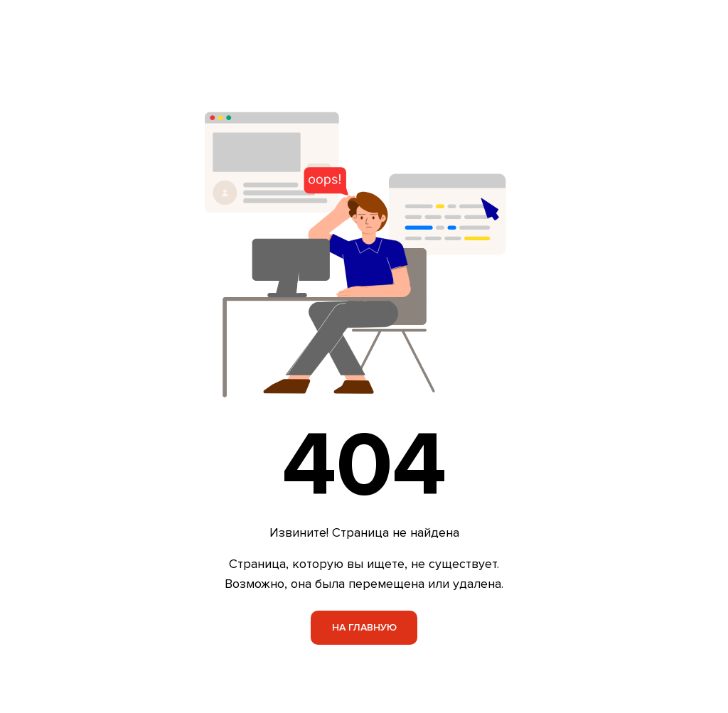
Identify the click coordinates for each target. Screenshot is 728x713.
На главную (364, 627)
